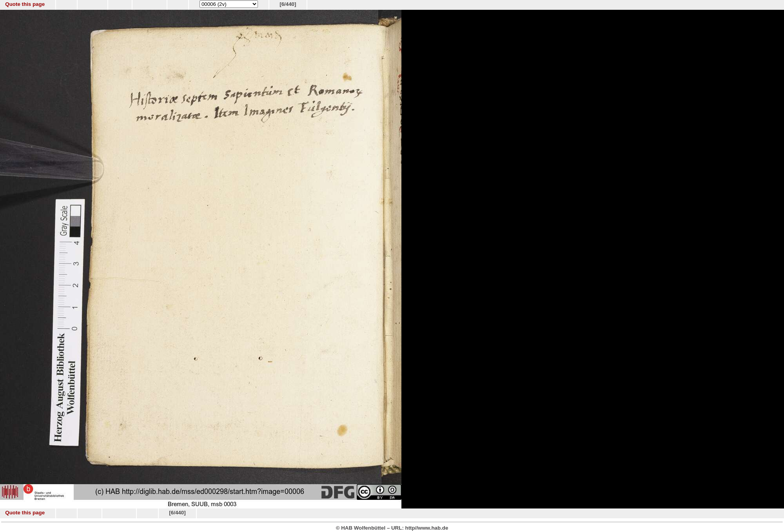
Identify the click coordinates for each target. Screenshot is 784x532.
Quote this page (25, 4)
